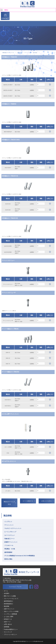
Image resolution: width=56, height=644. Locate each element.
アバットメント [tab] (9, 525)
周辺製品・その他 (10, 549)
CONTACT (5, 18)
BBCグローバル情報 (10, 596)
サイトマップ (8, 632)
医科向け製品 (8, 559)
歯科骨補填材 (8, 552)
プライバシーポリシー (10, 634)
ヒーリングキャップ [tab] (10, 532)
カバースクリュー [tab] (10, 535)
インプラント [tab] (8, 522)
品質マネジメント (9, 609)
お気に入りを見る (47, 501)
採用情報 (7, 627)
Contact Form (15, 587)
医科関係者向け (9, 604)
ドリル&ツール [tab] (9, 545)
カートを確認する (28, 501)
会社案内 (7, 593)
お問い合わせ (8, 624)
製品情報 (7, 606)
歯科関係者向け (9, 601)
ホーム (6, 591)
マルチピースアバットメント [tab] (13, 528)
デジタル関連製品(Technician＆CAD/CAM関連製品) (20, 556)
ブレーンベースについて (11, 599)
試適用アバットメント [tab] (11, 542)
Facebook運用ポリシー (11, 629)
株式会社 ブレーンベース (8, 53)
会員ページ (7, 622)
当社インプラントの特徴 (11, 611)
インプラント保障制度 (10, 614)
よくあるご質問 (9, 616)
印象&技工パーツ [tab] (9, 539)
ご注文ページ (20, 53)
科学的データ (8, 619)
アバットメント (28, 53)
